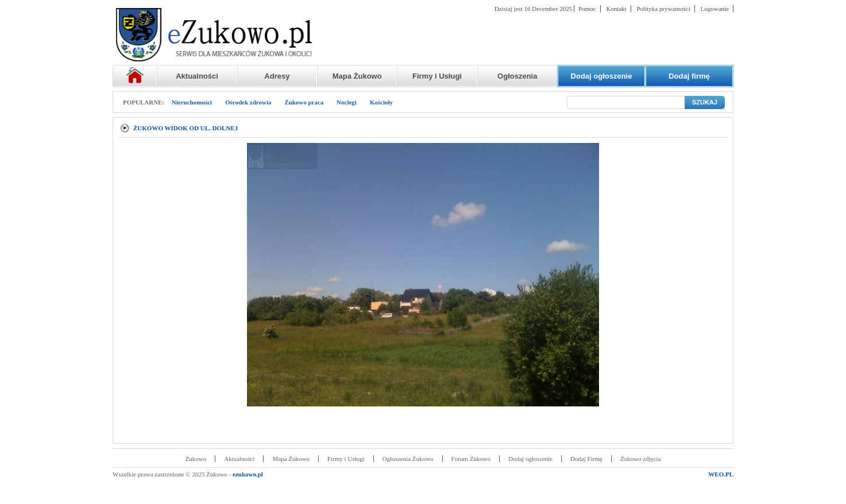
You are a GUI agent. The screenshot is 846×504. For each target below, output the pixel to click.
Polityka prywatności (664, 9)
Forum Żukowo (471, 459)
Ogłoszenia (517, 76)
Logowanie (715, 9)
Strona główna (135, 76)
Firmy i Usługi (437, 76)
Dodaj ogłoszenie (530, 459)
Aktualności (197, 76)
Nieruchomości (192, 102)
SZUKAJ (705, 102)
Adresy (277, 76)
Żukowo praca (304, 102)
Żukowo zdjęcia (641, 459)
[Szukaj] (626, 102)
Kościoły (381, 102)
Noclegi (347, 102)
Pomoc (587, 9)
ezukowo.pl (248, 474)
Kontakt (616, 9)
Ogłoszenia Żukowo (408, 459)
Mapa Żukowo (357, 76)
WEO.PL (721, 474)
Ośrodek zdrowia (248, 102)
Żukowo (196, 459)
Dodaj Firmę (586, 459)
